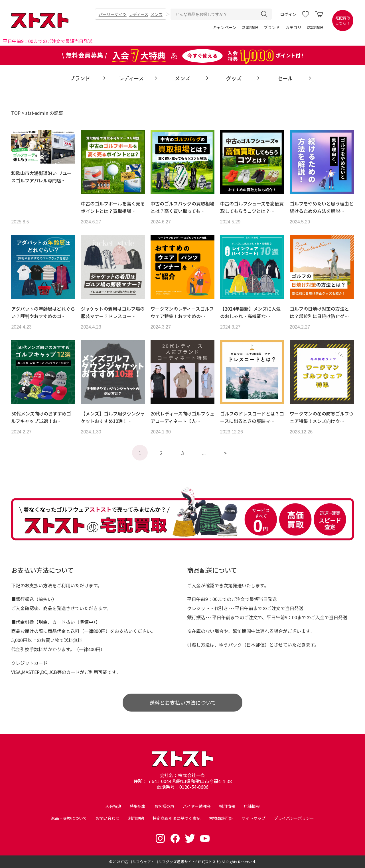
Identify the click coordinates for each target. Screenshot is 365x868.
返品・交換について (69, 818)
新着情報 (250, 27)
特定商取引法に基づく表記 (177, 818)
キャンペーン (225, 27)
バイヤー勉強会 (197, 806)
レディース (139, 14)
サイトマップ (254, 818)
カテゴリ (293, 27)
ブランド (272, 27)
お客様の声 (164, 806)
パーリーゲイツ (113, 14)
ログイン (288, 14)
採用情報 (227, 806)
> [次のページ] (225, 453)
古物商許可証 (221, 818)
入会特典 (113, 806)
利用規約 (136, 818)
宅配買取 (343, 21)
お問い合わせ (108, 818)
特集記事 (138, 806)
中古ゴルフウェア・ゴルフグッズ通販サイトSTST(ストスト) (171, 862)
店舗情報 (315, 27)
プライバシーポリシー (294, 818)
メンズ (157, 14)
